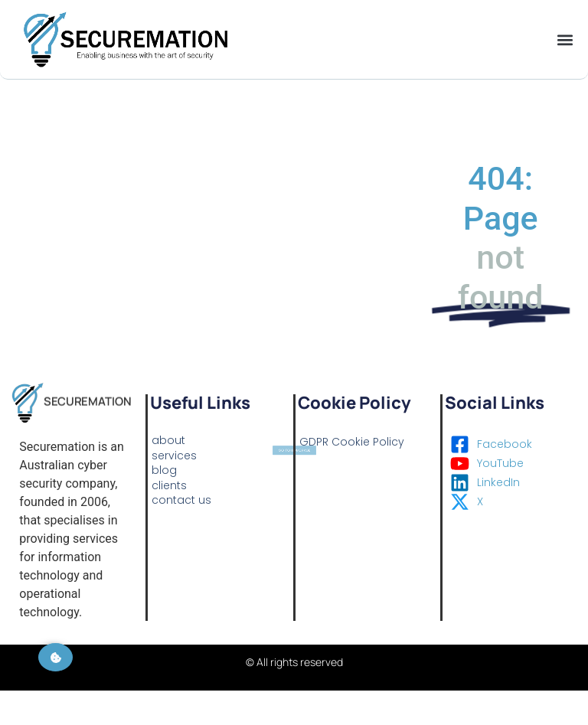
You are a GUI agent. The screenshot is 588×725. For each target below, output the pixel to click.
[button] (565, 39)
